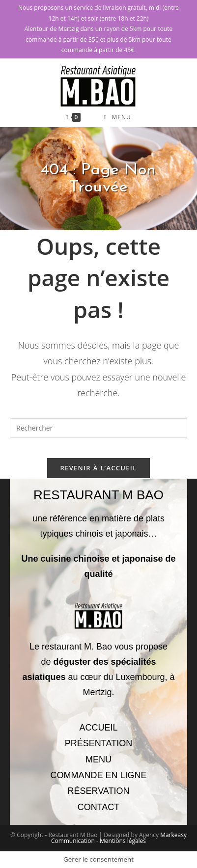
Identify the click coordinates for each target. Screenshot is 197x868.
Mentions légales (123, 841)
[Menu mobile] (118, 117)
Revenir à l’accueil (98, 468)
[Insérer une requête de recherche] (98, 428)
